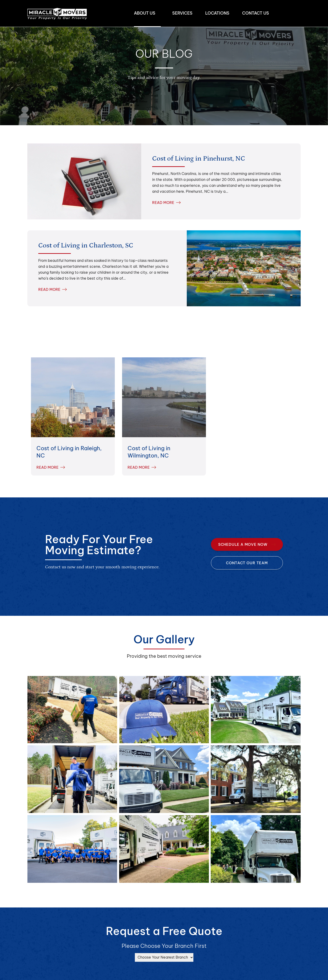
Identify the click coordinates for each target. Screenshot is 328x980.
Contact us (256, 13)
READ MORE (166, 203)
